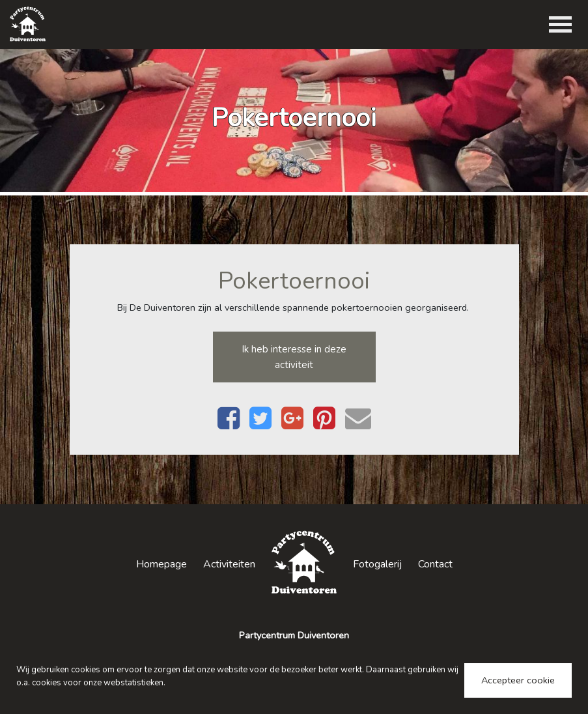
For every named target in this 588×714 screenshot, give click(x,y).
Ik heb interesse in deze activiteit (294, 357)
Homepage (161, 564)
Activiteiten (229, 564)
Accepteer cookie (518, 680)
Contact (435, 564)
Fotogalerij (377, 564)
